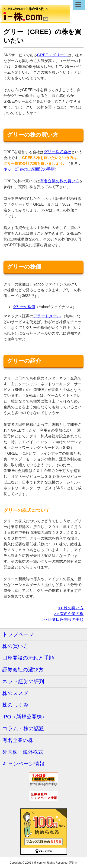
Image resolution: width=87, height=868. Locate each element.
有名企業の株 (18, 740)
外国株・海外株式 (23, 752)
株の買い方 (15, 646)
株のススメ (16, 693)
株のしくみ (16, 705)
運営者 (73, 863)
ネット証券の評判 (23, 681)
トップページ (18, 634)
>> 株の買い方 (71, 608)
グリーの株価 (24, 307)
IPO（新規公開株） (25, 717)
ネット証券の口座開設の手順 (29, 169)
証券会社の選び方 (23, 670)
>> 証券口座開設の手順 (63, 620)
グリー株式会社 (57, 152)
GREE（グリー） (53, 55)
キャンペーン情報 (23, 764)
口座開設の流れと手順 (28, 658)
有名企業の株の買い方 (60, 181)
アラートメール (47, 316)
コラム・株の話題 (23, 728)
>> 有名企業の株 (69, 614)
